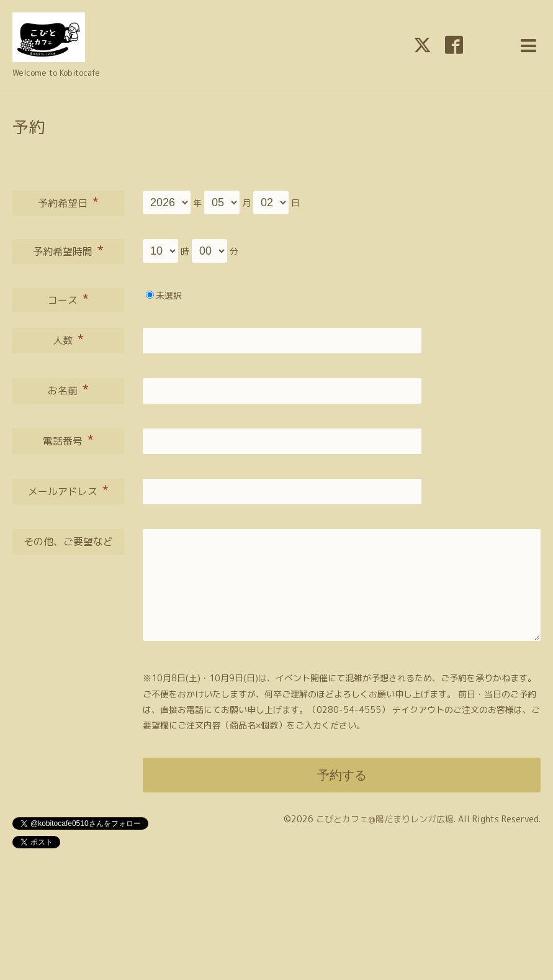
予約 (29, 127)
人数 (68, 339)
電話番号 (68, 440)
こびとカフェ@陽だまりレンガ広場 (385, 819)
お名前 (68, 389)
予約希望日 (68, 202)
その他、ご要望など (68, 542)
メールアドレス (68, 490)
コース (68, 299)
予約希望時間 (68, 250)
